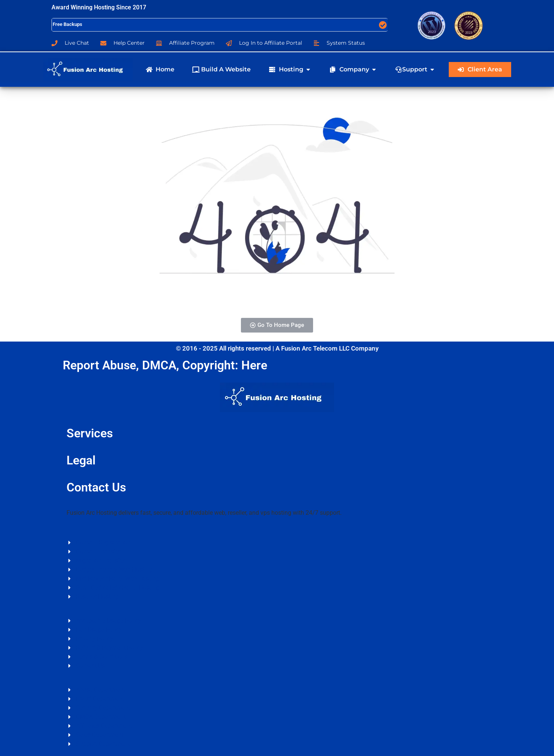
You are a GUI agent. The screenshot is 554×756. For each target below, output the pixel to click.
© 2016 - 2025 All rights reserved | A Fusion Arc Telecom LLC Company (277, 348)
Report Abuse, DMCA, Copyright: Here (165, 365)
